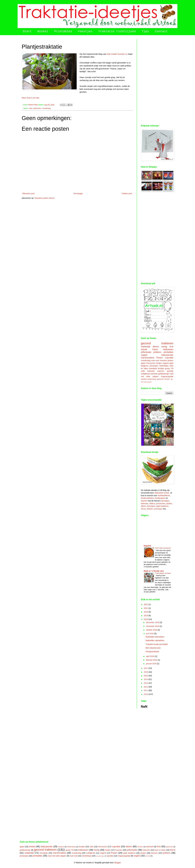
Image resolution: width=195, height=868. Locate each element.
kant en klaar (160, 850)
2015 (146, 676)
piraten (170, 360)
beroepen (151, 506)
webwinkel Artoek (162, 493)
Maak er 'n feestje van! (154, 571)
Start (27, 31)
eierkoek (154, 374)
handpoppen (160, 498)
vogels (144, 355)
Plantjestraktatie (152, 652)
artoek (144, 349)
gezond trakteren (157, 343)
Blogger (117, 863)
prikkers (157, 352)
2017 (146, 668)
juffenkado (37, 108)
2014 (146, 679)
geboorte (160, 379)
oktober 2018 (152, 630)
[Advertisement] (157, 80)
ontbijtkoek (145, 374)
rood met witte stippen (57, 856)
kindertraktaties (147, 498)
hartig (164, 347)
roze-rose (155, 360)
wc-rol (148, 856)
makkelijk (146, 347)
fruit (171, 347)
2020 (146, 612)
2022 (146, 604)
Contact (161, 31)
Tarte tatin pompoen (163, 548)
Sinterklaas (164, 366)
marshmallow (148, 358)
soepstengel (147, 382)
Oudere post (127, 193)
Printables (63, 31)
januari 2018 (151, 664)
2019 (146, 616)
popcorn (161, 371)
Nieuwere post (28, 193)
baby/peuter (167, 355)
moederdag (46, 108)
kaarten (144, 501)
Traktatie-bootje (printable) (157, 644)
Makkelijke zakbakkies (155, 640)
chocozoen (151, 363)
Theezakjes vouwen (163, 573)
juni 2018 (150, 634)
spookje (170, 371)
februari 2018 (152, 660)
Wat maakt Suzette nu (117, 54)
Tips (145, 31)
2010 (146, 694)
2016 (146, 672)
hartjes (159, 363)
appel (143, 363)
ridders (152, 503)
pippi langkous (162, 506)
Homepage (78, 193)
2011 (146, 690)
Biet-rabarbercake (153, 648)
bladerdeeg (152, 379)
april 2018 (150, 656)
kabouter (151, 371)
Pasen (160, 358)
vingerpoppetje (167, 376)
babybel (144, 379)
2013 (146, 683)
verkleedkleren (164, 495)
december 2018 (153, 622)
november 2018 (153, 626)
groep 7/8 (169, 368)
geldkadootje (164, 374)
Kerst (155, 349)
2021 (146, 608)
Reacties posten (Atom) (45, 198)
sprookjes (165, 501)
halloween (168, 349)
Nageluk (147, 546)
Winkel (43, 31)
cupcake (169, 358)
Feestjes (85, 31)
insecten (163, 360)
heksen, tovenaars (155, 509)
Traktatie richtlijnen (117, 31)
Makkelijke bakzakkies (155, 637)
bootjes (161, 368)
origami (165, 363)
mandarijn (153, 368)
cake (31, 108)
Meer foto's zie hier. (31, 98)
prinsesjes (154, 366)
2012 (146, 687)
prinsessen (161, 503)
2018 (146, 619)
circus (143, 509)
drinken (167, 379)
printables (168, 352)
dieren (156, 347)
